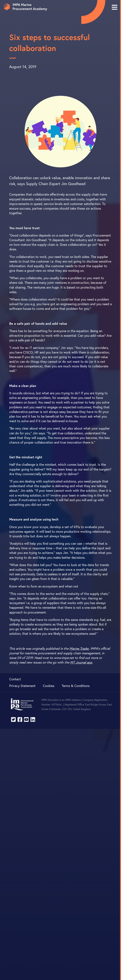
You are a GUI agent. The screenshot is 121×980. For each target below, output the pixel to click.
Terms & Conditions (76, 686)
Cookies (49, 686)
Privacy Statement (22, 686)
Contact (15, 679)
